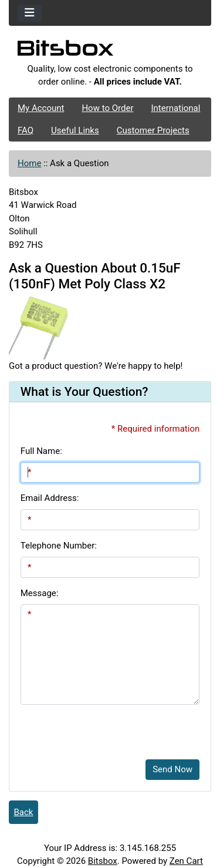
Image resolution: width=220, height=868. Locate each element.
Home (29, 163)
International (175, 108)
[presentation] (110, 728)
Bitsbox (103, 861)
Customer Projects (153, 130)
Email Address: (50, 498)
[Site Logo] (110, 51)
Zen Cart (186, 861)
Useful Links (75, 130)
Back (24, 812)
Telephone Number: (59, 546)
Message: (40, 593)
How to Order (107, 108)
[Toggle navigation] (30, 13)
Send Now (172, 769)
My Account (41, 108)
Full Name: (41, 451)
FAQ (26, 130)
